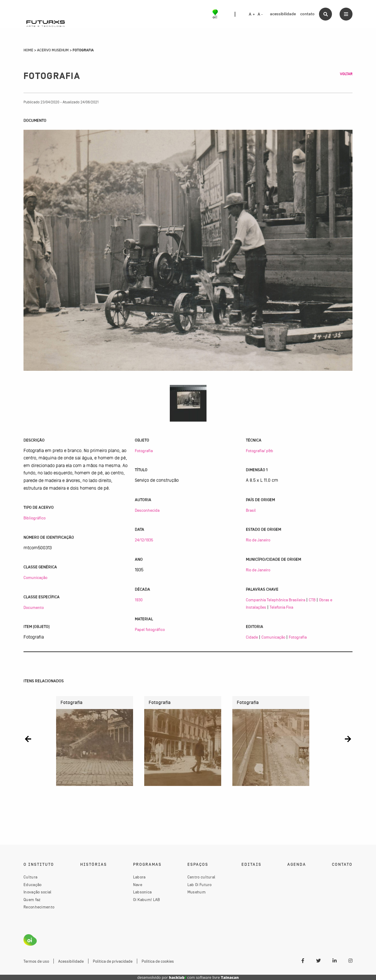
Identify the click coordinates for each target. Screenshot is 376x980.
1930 (139, 600)
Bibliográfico (35, 518)
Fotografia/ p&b (260, 451)
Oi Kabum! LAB (147, 900)
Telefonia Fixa (281, 607)
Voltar (346, 74)
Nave (138, 885)
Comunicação (35, 577)
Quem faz (32, 900)
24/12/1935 (144, 540)
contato (307, 14)
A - (260, 14)
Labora (139, 877)
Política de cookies (158, 961)
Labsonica (142, 892)
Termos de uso (36, 961)
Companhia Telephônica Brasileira (276, 600)
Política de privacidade (113, 961)
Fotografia (144, 451)
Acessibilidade (71, 961)
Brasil (251, 510)
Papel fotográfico (150, 629)
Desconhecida (147, 510)
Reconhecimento (39, 907)
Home (28, 50)
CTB (312, 600)
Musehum (197, 892)
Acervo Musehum (53, 50)
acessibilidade (283, 14)
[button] (28, 739)
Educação (32, 885)
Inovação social (38, 892)
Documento (34, 607)
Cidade (252, 637)
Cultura (30, 877)
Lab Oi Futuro (200, 885)
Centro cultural (202, 877)
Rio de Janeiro (258, 540)
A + (252, 14)
